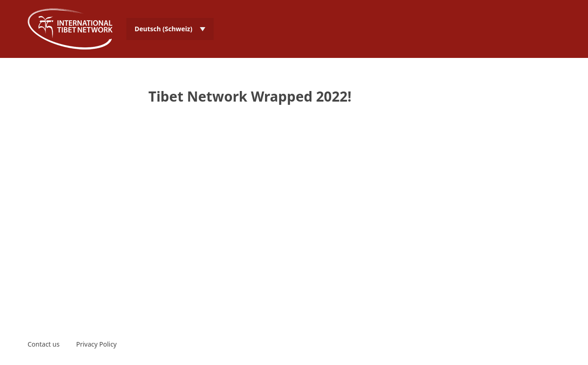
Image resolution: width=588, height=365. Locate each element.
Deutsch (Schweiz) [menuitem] (164, 29)
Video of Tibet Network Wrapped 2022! (294, 198)
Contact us (44, 344)
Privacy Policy (96, 344)
